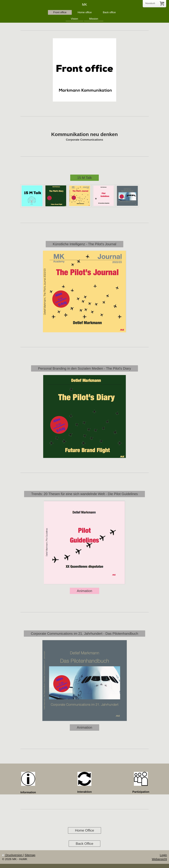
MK (85, 5)
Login (163, 855)
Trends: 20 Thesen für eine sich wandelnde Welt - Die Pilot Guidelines (84, 494)
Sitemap (30, 855)
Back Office (85, 844)
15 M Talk (84, 178)
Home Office (84, 830)
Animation (85, 591)
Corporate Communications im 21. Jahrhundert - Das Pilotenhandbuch (85, 634)
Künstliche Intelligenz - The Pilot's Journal (85, 244)
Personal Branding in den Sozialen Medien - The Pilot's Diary (84, 368)
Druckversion (13, 855)
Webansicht (159, 859)
